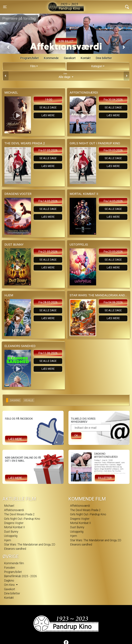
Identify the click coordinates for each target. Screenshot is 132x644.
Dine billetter (104, 58)
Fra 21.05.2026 (48, 252)
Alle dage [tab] (66, 76)
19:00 (49, 100)
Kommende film (14, 563)
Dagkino (9, 581)
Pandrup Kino (37, 5)
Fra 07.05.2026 (48, 150)
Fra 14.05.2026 (48, 201)
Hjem (8, 540)
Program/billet (29, 58)
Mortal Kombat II (14, 527)
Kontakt (86, 58)
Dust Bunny (11, 532)
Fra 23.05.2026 (113, 252)
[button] (8, 47)
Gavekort (70, 58)
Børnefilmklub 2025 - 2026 (20, 576)
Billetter (105, 478)
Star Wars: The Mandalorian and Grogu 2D (30, 545)
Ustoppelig (11, 536)
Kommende (51, 58)
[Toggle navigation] (5, 7)
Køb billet (66, 41)
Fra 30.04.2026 (113, 100)
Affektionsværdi (14, 510)
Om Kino (10, 585)
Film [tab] (33, 66)
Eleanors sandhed (15, 549)
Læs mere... (16, 439)
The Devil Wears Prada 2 (19, 514)
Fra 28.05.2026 (48, 302)
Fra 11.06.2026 (48, 353)
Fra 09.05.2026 (113, 150)
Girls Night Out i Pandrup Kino (22, 519)
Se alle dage (48, 108)
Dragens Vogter (14, 523)
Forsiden (9, 568)
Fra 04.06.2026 (113, 302)
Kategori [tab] (97, 66)
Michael (9, 506)
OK (76, 436)
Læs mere (48, 115)
